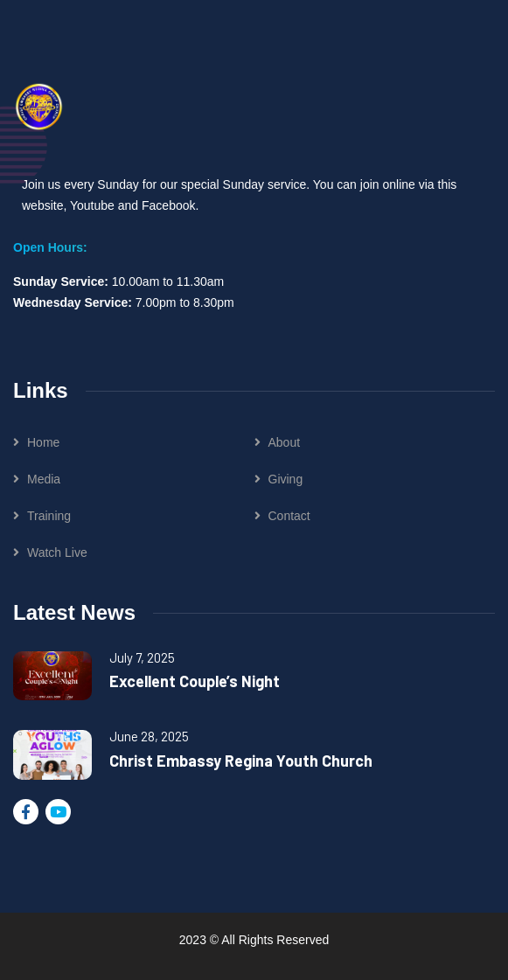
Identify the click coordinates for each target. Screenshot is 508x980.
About (285, 442)
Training (49, 516)
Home (43, 442)
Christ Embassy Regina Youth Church (241, 761)
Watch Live (57, 553)
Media (44, 479)
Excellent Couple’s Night (195, 681)
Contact (289, 516)
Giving (286, 479)
